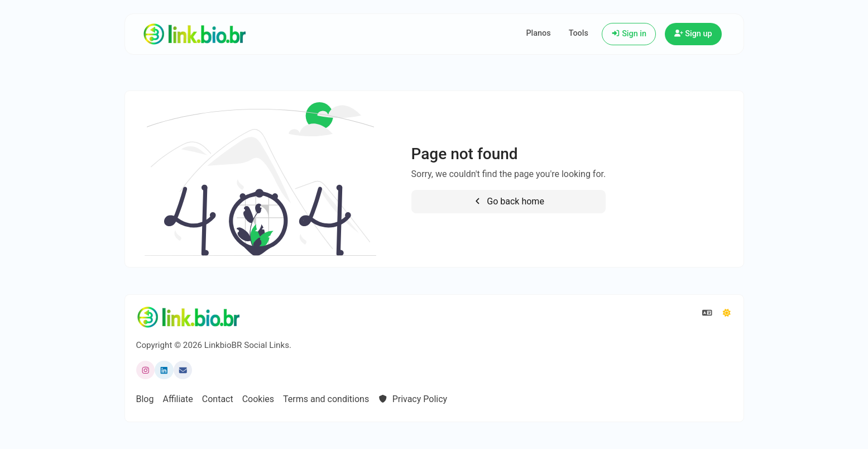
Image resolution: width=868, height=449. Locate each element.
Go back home (509, 201)
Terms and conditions (326, 399)
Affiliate (178, 399)
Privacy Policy (413, 399)
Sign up (693, 34)
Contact (218, 399)
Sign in (629, 34)
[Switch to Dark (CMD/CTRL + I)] (727, 313)
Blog (145, 399)
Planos (538, 33)
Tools (579, 33)
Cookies (258, 399)
